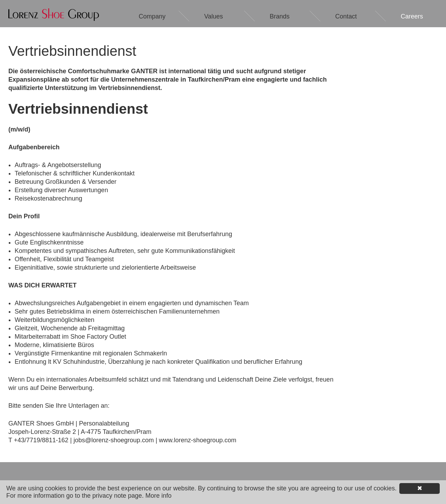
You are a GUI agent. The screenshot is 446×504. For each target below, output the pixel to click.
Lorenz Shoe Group (54, 15)
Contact (346, 16)
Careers (412, 16)
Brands (280, 16)
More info (158, 496)
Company (152, 16)
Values (214, 16)
